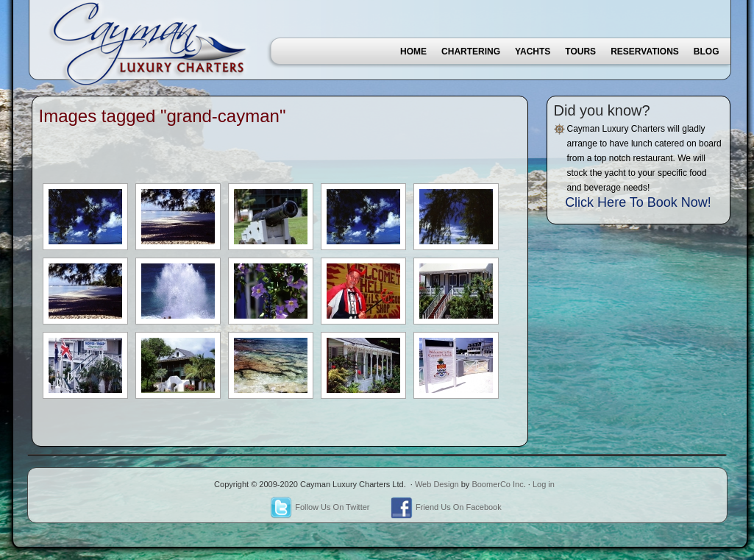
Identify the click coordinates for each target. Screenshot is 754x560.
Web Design (437, 484)
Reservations (645, 52)
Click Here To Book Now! (638, 202)
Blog (707, 52)
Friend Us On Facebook (446, 507)
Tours (580, 52)
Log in (544, 484)
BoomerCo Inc (497, 484)
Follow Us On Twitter (320, 507)
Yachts (533, 52)
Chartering (471, 52)
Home (413, 52)
